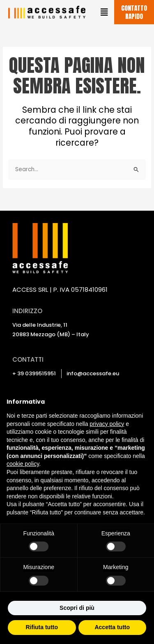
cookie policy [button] (23, 464)
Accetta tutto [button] (112, 627)
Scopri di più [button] (77, 608)
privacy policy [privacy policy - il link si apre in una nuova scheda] (107, 424)
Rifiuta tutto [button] (42, 627)
